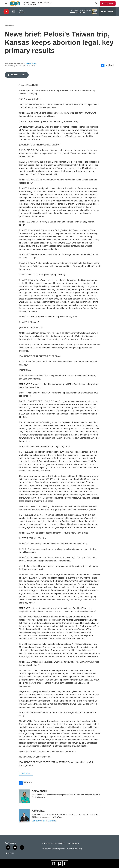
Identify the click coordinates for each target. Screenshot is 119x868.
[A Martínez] (24, 816)
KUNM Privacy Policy (75, 849)
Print (111, 65)
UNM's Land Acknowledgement (53, 849)
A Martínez (31, 63)
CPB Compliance (73, 844)
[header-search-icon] (96, 3)
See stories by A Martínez (44, 821)
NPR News (10, 25)
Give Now (109, 4)
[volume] (13, 12)
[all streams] (107, 12)
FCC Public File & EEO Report (53, 844)
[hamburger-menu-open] (6, 3)
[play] (6, 12)
